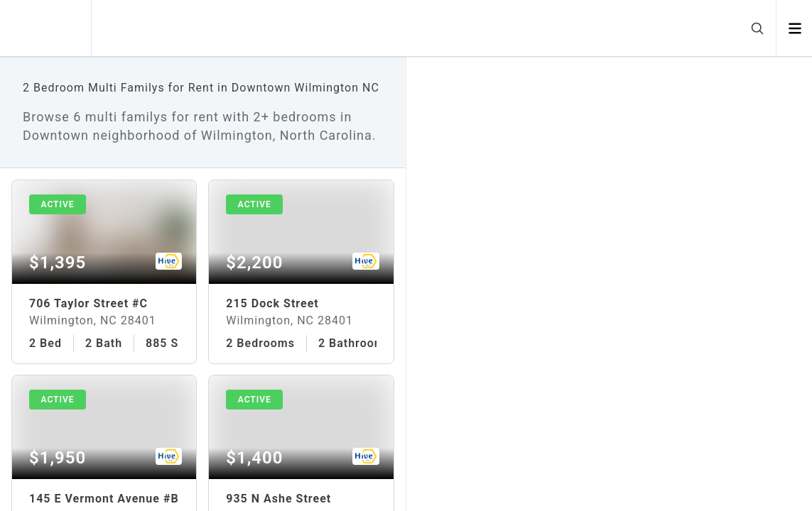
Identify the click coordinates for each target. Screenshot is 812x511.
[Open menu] (795, 28)
